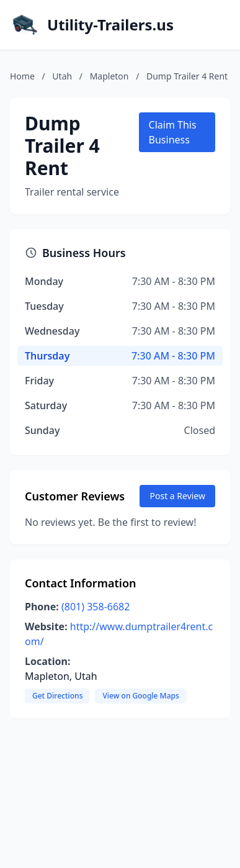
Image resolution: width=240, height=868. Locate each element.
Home (22, 76)
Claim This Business (173, 132)
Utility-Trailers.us (110, 25)
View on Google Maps (140, 696)
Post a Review (177, 496)
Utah (62, 76)
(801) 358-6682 (96, 607)
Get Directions (57, 696)
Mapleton (109, 76)
